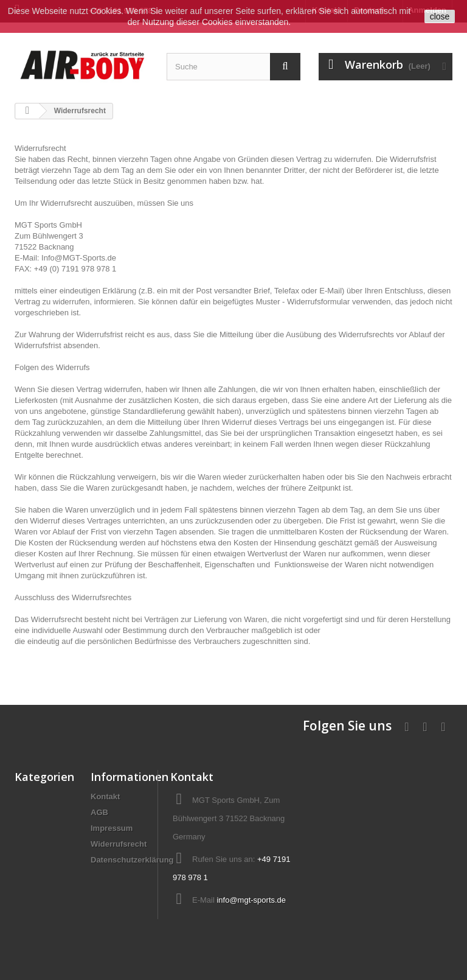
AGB (99, 812)
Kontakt (105, 796)
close (440, 16)
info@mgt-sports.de (251, 900)
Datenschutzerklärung (132, 860)
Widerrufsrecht (119, 844)
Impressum (112, 828)
